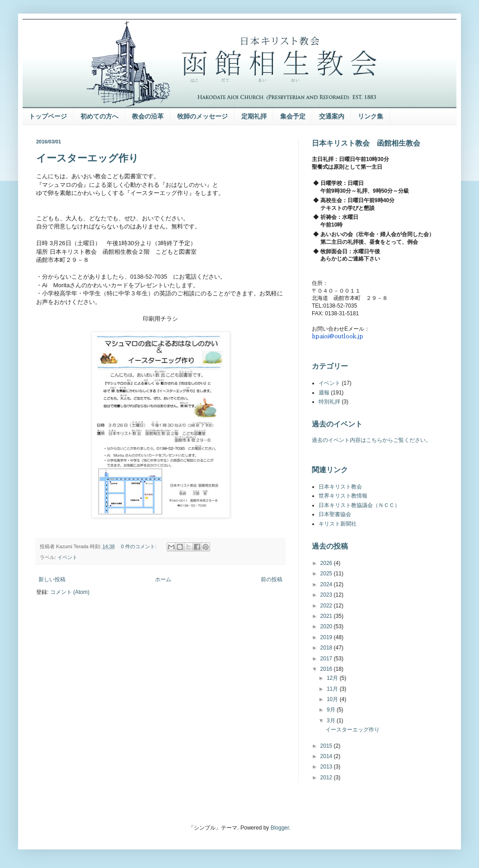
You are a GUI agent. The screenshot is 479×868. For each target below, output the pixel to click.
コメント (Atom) (70, 592)
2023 (327, 595)
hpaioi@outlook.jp (338, 336)
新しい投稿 (52, 579)
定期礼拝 (254, 116)
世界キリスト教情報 (343, 496)
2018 (327, 648)
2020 (327, 626)
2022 (327, 606)
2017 (327, 659)
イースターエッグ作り (87, 158)
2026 (327, 563)
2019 (327, 637)
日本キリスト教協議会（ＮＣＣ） (359, 505)
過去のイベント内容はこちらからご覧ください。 (371, 440)
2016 (327, 669)
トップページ (48, 116)
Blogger (280, 828)
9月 (332, 710)
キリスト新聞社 (338, 524)
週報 (324, 393)
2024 (327, 584)
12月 (333, 678)
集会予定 (293, 116)
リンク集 (371, 116)
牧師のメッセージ (202, 116)
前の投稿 (272, 579)
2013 (327, 767)
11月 (333, 689)
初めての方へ (99, 116)
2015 (327, 746)
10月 (333, 699)
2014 (327, 756)
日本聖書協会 (335, 514)
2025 (327, 574)
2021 (327, 616)
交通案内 (332, 116)
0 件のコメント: (139, 546)
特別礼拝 (329, 402)
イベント (67, 557)
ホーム (163, 579)
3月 (332, 721)
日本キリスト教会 (340, 487)
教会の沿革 (148, 116)
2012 (327, 778)
